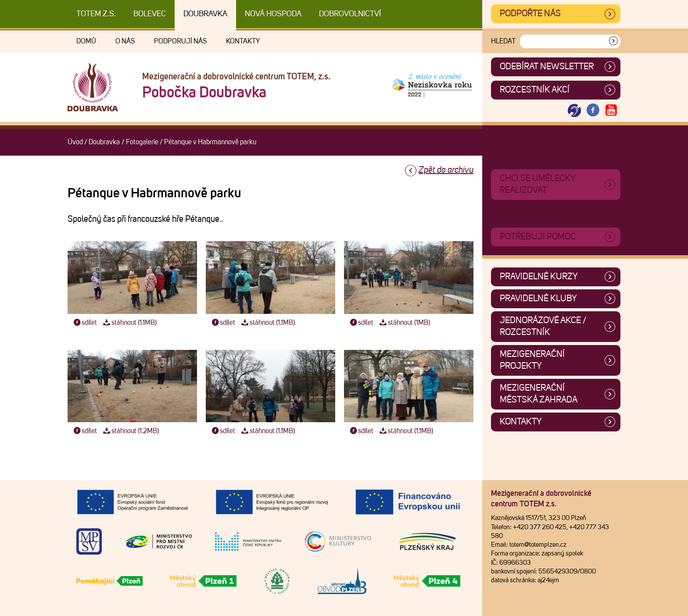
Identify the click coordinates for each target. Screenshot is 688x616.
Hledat (503, 41)
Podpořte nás (530, 14)
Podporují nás (180, 41)
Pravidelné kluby (538, 299)
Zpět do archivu (446, 170)
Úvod (75, 142)
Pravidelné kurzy (539, 277)
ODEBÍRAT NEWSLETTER (547, 67)
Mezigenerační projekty (532, 360)
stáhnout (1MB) (404, 323)
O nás (125, 41)
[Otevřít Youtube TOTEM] (611, 111)
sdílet (84, 323)
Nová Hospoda (273, 14)
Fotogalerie (142, 142)
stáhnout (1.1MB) (129, 323)
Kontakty (243, 41)
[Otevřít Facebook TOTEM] (593, 111)
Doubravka (205, 14)
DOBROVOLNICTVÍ (350, 14)
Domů (86, 41)
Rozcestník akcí (535, 90)
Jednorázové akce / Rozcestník (543, 326)
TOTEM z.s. (96, 14)
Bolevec (150, 14)
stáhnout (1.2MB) (130, 431)
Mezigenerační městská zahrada (539, 394)
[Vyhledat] (613, 41)
